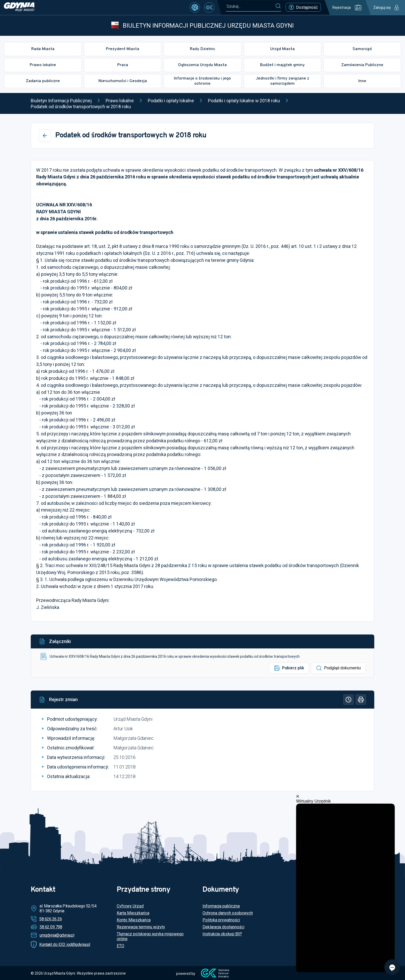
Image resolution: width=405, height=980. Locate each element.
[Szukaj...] (251, 6)
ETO (120, 946)
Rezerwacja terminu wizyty (141, 927)
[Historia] (348, 700)
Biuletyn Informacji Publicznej (61, 101)
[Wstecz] (45, 136)
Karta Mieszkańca (133, 913)
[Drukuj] (361, 700)
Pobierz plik (289, 668)
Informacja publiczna (221, 906)
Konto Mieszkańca (134, 920)
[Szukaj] (278, 6)
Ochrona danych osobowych (228, 913)
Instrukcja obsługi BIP (222, 934)
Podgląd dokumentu (338, 668)
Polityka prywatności (221, 920)
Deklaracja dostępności (223, 927)
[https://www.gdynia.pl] (19, 7)
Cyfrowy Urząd (130, 906)
